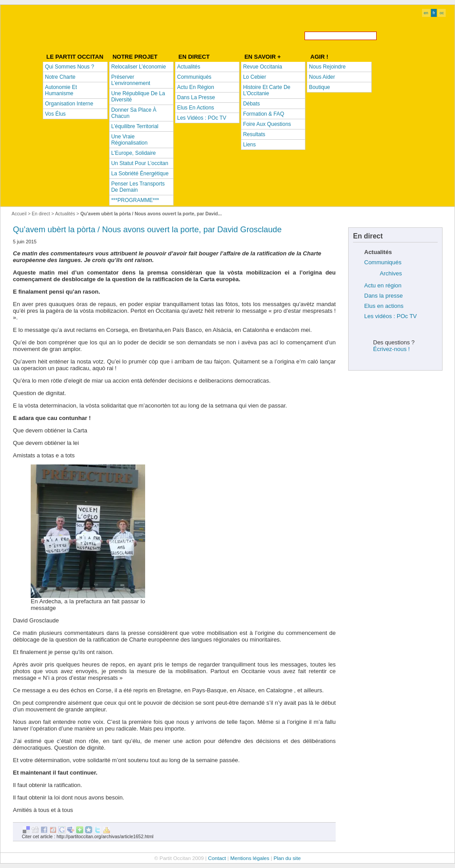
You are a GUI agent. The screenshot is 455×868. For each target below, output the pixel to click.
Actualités (65, 214)
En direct (41, 214)
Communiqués (383, 262)
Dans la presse (384, 296)
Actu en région (383, 285)
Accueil (19, 214)
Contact (217, 858)
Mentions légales (250, 858)
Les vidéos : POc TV (390, 316)
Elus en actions (384, 306)
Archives (391, 273)
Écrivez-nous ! (391, 349)
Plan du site (287, 858)
